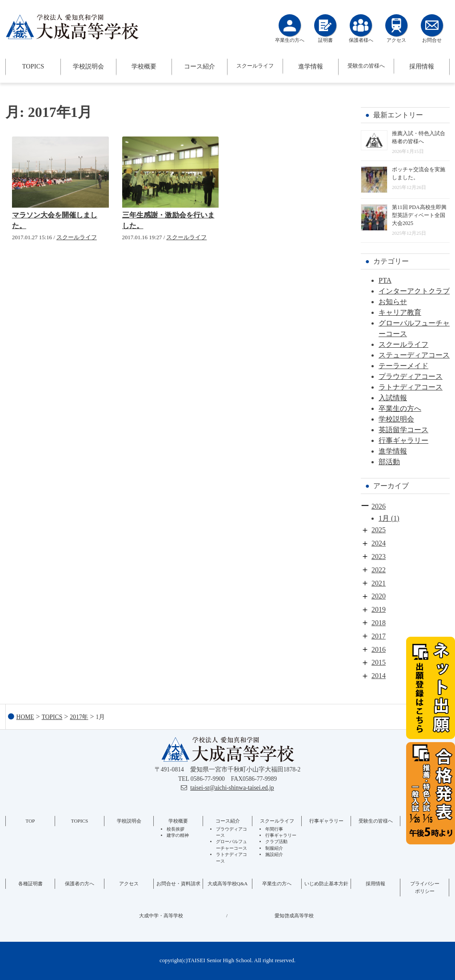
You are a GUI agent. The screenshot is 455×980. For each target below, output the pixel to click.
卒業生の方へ (400, 408)
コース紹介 (200, 66)
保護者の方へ (80, 884)
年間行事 (274, 829)
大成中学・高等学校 (161, 916)
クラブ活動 (276, 841)
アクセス (129, 884)
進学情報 (311, 66)
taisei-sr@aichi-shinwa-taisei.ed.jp (232, 788)
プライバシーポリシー (425, 887)
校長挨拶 (176, 829)
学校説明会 (88, 66)
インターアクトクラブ (414, 291)
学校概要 (144, 66)
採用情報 (422, 66)
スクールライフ (255, 66)
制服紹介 (274, 848)
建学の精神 (178, 835)
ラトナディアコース (411, 387)
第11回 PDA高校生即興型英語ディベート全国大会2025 (419, 215)
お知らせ (393, 302)
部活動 (389, 462)
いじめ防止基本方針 (326, 884)
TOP (30, 821)
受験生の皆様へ (366, 66)
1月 (384, 518)
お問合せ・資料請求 (178, 884)
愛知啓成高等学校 (294, 916)
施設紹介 (274, 854)
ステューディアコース (414, 355)
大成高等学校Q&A (228, 884)
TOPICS (33, 66)
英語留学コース (403, 430)
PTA (385, 280)
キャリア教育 (400, 312)
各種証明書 (30, 884)
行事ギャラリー (403, 440)
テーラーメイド (403, 366)
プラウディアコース (411, 376)
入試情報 (393, 398)
